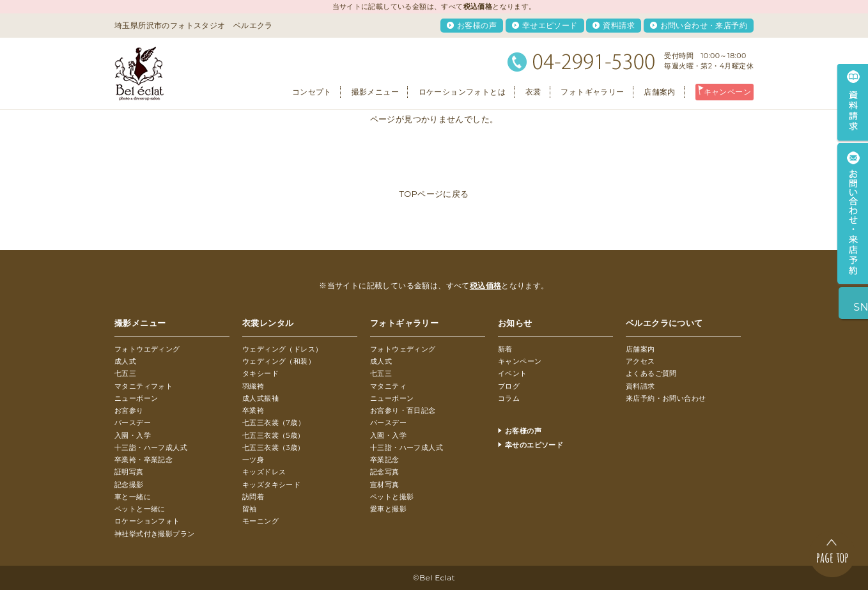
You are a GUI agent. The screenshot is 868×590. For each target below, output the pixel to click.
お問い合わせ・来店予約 (704, 25)
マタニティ (388, 386)
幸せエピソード (550, 25)
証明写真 (129, 472)
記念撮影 (129, 485)
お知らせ (515, 323)
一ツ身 (253, 460)
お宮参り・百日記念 (403, 410)
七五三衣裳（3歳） (274, 447)
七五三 (125, 373)
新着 (505, 349)
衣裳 (533, 92)
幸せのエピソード (534, 445)
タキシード (260, 373)
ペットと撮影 (392, 497)
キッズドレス (264, 472)
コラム (509, 398)
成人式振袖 (260, 398)
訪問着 (253, 497)
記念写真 (385, 472)
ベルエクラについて (664, 323)
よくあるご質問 (651, 373)
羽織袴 (253, 386)
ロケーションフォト (147, 521)
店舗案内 (660, 92)
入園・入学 (133, 435)
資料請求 (619, 25)
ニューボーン (136, 398)
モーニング (260, 521)
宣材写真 (385, 485)
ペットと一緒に (140, 509)
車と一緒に (133, 497)
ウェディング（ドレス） (282, 349)
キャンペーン (727, 92)
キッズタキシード (271, 485)
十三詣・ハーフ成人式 (151, 447)
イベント (513, 373)
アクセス (640, 361)
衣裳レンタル (268, 323)
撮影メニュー (375, 92)
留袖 (250, 509)
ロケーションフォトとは (462, 92)
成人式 (125, 361)
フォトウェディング (403, 349)
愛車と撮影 (388, 509)
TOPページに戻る (434, 194)
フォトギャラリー (592, 92)
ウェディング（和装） (279, 361)
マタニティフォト (143, 386)
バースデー (133, 423)
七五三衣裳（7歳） (274, 423)
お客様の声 (477, 25)
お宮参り (129, 410)
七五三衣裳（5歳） (274, 435)
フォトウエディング (147, 349)
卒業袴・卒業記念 (143, 460)
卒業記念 (385, 460)
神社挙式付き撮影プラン (154, 534)
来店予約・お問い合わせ (666, 398)
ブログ (509, 386)
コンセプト (312, 92)
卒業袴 (253, 410)
